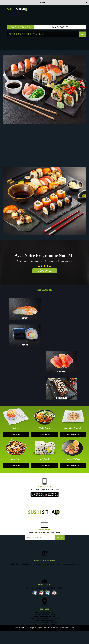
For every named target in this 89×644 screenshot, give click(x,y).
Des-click (55, 628)
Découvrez (45, 271)
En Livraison (21, 27)
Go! (82, 34)
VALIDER (60, 538)
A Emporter (60, 27)
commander (16, 434)
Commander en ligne (67, 628)
